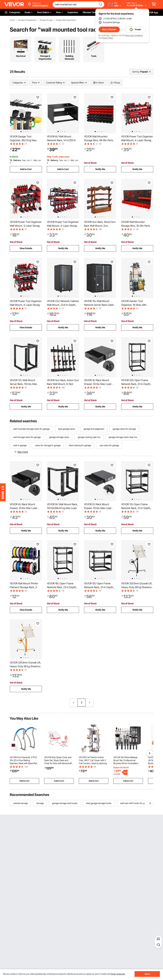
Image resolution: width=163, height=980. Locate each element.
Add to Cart (26, 169)
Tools (94, 56)
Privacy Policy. (108, 38)
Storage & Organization (27, 20)
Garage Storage (46, 20)
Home (12, 20)
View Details (26, 248)
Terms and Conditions (134, 35)
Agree (147, 974)
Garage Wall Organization (66, 20)
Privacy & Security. (118, 974)
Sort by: (136, 72)
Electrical (21, 56)
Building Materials (69, 57)
